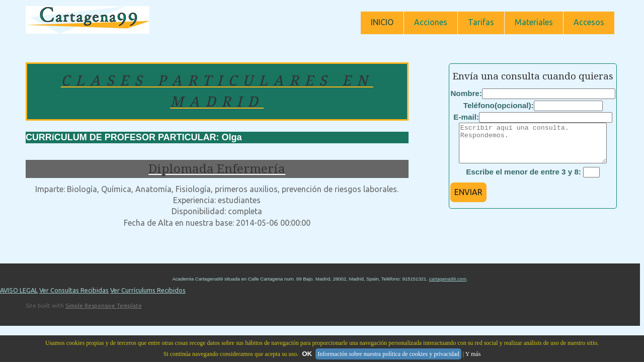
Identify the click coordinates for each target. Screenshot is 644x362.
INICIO (382, 22)
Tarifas (481, 22)
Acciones (431, 22)
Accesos (589, 22)
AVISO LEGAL (19, 298)
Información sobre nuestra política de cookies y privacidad (388, 354)
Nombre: (466, 93)
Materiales (534, 22)
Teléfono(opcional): (499, 105)
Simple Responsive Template (104, 313)
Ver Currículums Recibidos (148, 298)
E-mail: (466, 117)
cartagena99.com (448, 286)
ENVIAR (468, 200)
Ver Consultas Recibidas (74, 298)
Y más (473, 354)
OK (307, 354)
